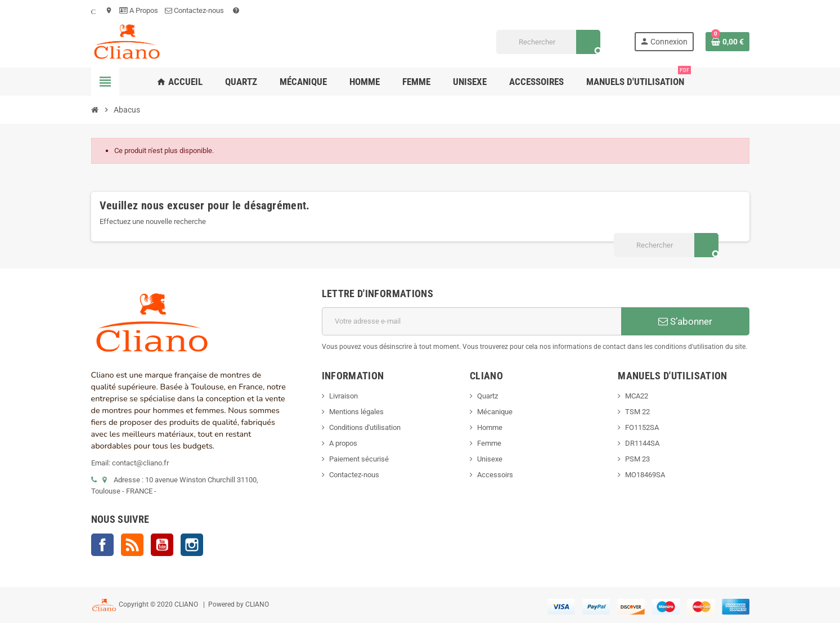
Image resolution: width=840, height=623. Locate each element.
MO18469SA (645, 475)
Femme (489, 443)
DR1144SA (642, 443)
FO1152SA (642, 427)
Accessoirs (495, 475)
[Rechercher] (548, 42)
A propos (343, 443)
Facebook (102, 545)
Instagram (192, 545)
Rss (132, 545)
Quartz (488, 396)
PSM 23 (637, 459)
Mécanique (495, 412)
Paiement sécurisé (359, 459)
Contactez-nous (195, 10)
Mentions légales (356, 412)
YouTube (162, 545)
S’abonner (685, 321)
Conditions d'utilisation (365, 427)
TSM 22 (637, 412)
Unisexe (490, 459)
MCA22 (637, 396)
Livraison (343, 396)
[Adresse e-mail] (471, 321)
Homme (490, 427)
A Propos (139, 10)
